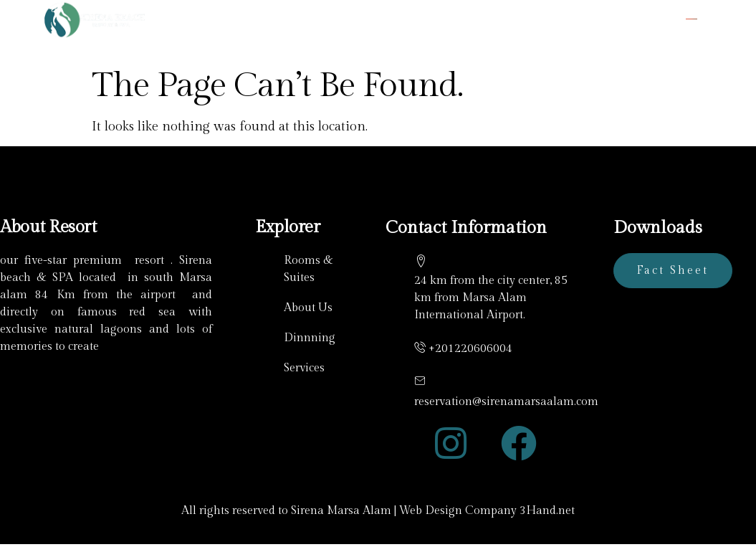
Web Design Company (458, 511)
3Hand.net (547, 511)
